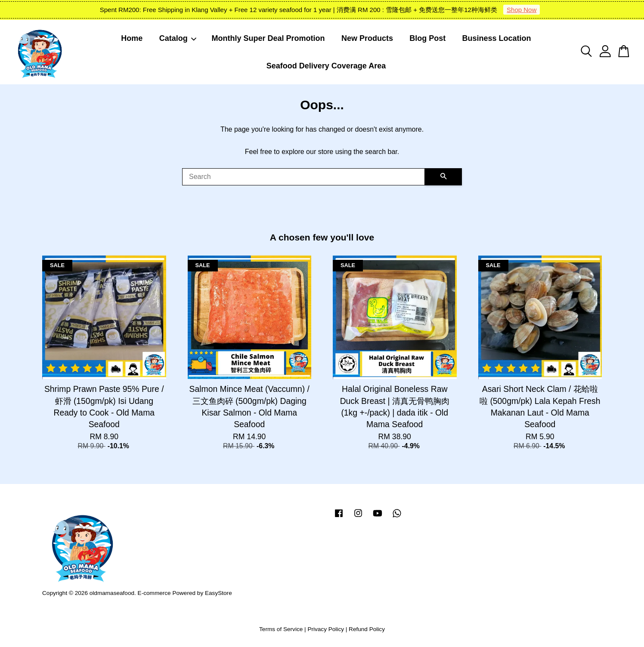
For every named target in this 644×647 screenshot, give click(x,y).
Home (132, 38)
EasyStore (218, 593)
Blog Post (427, 38)
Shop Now (522, 10)
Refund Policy (367, 629)
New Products (367, 38)
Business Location (497, 38)
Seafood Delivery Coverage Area (326, 66)
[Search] (303, 177)
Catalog (178, 38)
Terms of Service (281, 629)
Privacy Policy (326, 629)
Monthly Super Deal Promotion (268, 38)
